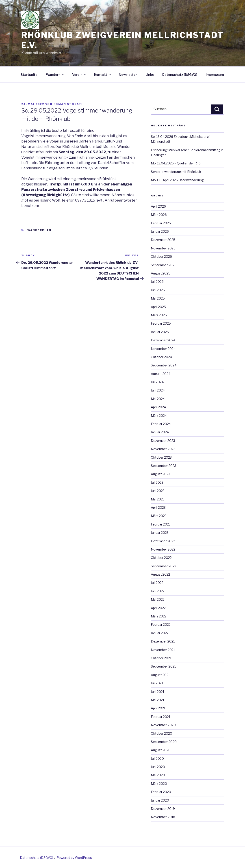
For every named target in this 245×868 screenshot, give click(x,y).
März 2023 (159, 516)
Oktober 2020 (162, 733)
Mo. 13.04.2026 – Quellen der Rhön (177, 163)
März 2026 (159, 215)
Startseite (29, 75)
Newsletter (128, 75)
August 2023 (160, 474)
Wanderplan (39, 230)
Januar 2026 (160, 231)
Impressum (215, 75)
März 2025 (159, 315)
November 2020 (163, 725)
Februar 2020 (161, 792)
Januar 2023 (160, 533)
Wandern (55, 75)
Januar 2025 (160, 332)
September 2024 (164, 365)
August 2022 (160, 574)
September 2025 (164, 265)
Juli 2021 (157, 683)
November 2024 (163, 349)
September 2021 (163, 666)
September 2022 (164, 566)
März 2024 (159, 416)
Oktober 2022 (161, 558)
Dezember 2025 (163, 240)
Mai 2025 (158, 298)
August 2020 (161, 750)
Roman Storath (69, 104)
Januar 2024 (160, 432)
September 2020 (164, 742)
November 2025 (163, 248)
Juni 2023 (158, 491)
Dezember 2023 (163, 441)
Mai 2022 (158, 599)
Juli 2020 (157, 758)
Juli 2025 (157, 282)
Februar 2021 (160, 717)
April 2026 (158, 206)
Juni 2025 (158, 290)
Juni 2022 (158, 591)
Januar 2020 (160, 800)
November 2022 (163, 549)
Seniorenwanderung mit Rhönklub (176, 172)
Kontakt (103, 75)
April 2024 (158, 407)
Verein (79, 75)
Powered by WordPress (74, 858)
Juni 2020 (158, 767)
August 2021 (160, 675)
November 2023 (163, 449)
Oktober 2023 (161, 457)
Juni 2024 (158, 390)
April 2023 (158, 507)
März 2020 (159, 784)
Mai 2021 (157, 700)
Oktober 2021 (161, 658)
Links (150, 75)
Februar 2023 (161, 524)
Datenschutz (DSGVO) (180, 75)
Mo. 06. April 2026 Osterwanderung (177, 180)
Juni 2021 (157, 692)
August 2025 (161, 273)
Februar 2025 (161, 323)
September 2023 (164, 466)
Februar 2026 (161, 223)
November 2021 (163, 650)
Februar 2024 (161, 424)
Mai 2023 (158, 499)
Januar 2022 (160, 633)
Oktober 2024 (161, 357)
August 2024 (161, 374)
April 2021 (158, 708)
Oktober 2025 (161, 256)
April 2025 (158, 307)
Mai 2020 (158, 775)
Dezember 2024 (163, 340)
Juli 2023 (157, 482)
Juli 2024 (157, 382)
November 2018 (163, 817)
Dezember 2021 (163, 641)
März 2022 (159, 616)
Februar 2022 (161, 624)
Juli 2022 (157, 583)
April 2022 (158, 608)
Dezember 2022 (163, 541)
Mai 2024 (158, 399)
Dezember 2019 (163, 809)
